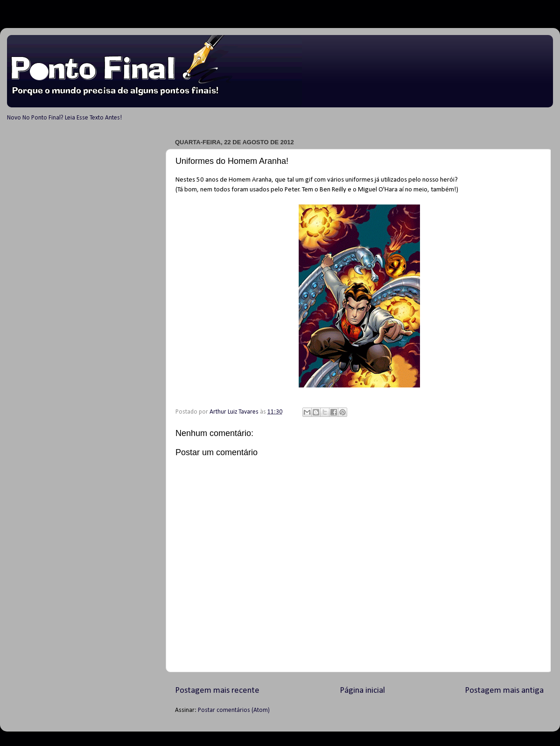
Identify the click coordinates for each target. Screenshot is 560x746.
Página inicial (362, 691)
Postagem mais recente (217, 691)
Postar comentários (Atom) (234, 710)
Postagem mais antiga (504, 691)
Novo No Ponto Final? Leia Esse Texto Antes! (64, 118)
